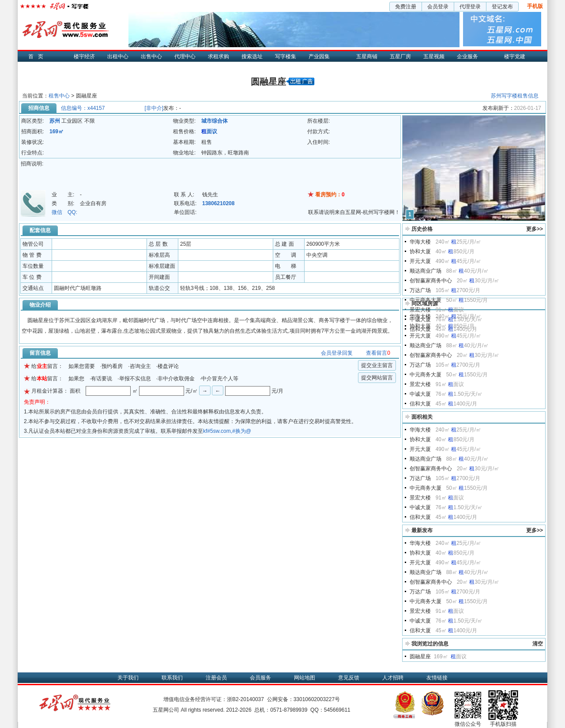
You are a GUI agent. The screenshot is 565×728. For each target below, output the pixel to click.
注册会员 (216, 678)
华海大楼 (420, 242)
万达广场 (420, 290)
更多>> (535, 229)
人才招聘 (393, 678)
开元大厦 (420, 261)
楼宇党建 (515, 56)
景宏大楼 (420, 310)
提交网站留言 (377, 378)
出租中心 (118, 56)
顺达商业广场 (426, 271)
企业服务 (467, 56)
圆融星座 (420, 657)
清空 (538, 644)
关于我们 (128, 678)
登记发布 (502, 7)
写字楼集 (286, 56)
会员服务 (260, 678)
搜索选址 (252, 56)
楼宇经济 (84, 56)
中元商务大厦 (426, 300)
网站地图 (305, 678)
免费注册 (406, 7)
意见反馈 (349, 678)
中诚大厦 (420, 394)
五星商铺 (367, 56)
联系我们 (172, 678)
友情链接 (437, 678)
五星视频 (434, 56)
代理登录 (470, 7)
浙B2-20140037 (245, 699)
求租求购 (218, 56)
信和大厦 (420, 404)
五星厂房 (400, 56)
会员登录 (438, 7)
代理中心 (185, 56)
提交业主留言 (377, 365)
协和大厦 (420, 251)
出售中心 (151, 56)
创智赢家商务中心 (431, 281)
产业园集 (319, 56)
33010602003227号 (317, 699)
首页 (38, 56)
